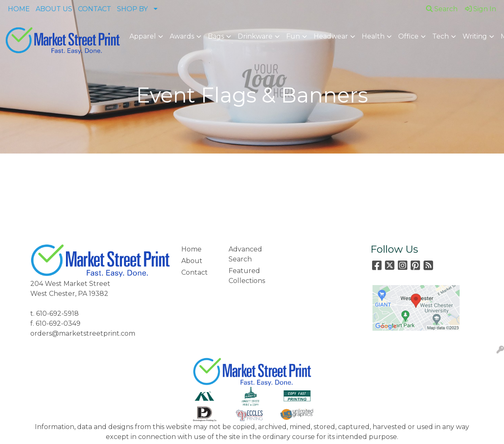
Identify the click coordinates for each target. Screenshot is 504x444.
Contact (195, 272)
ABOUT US (54, 9)
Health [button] (373, 36)
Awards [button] (182, 36)
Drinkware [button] (255, 36)
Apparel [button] (143, 36)
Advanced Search (245, 254)
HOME (19, 9)
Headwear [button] (331, 36)
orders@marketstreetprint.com (83, 333)
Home (191, 249)
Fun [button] (293, 36)
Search (442, 9)
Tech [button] (441, 36)
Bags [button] (216, 36)
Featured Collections (247, 276)
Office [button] (408, 36)
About (192, 261)
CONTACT (95, 9)
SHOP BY (132, 9)
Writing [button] (475, 36)
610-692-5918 (57, 313)
